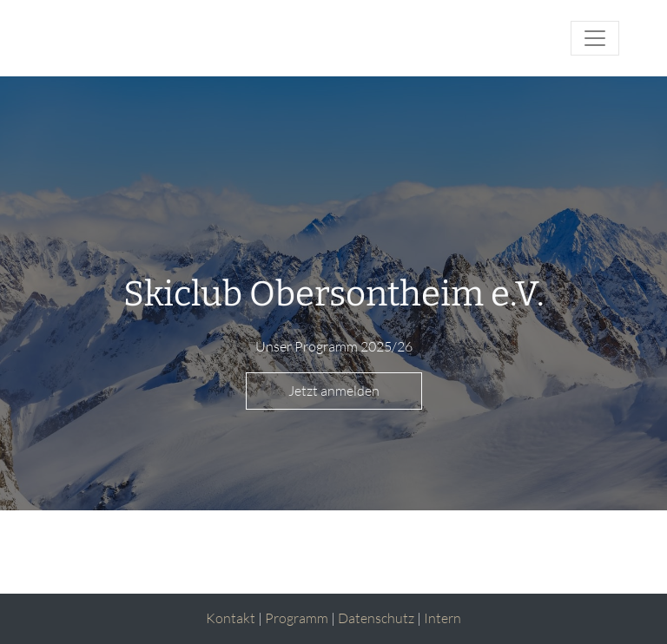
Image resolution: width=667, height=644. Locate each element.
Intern (442, 618)
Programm (297, 618)
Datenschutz (376, 618)
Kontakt (231, 618)
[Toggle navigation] (595, 38)
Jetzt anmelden (334, 391)
